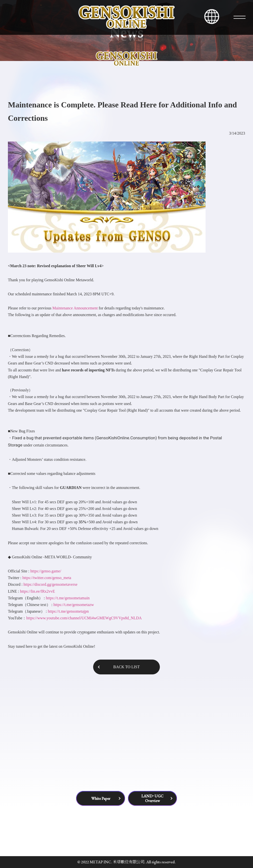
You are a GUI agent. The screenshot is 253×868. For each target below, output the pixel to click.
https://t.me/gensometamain (68, 598)
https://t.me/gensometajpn (68, 611)
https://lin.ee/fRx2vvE (38, 591)
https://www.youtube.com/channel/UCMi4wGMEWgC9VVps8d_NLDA (84, 618)
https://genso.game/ (45, 571)
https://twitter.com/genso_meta (47, 578)
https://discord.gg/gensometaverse (50, 584)
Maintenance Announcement (75, 308)
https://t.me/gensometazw (74, 605)
